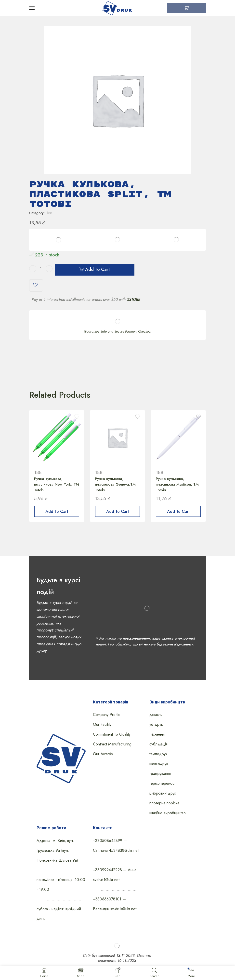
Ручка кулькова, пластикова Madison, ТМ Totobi (175, 488)
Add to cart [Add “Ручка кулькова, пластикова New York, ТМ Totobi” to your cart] (57, 516)
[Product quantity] (41, 273)
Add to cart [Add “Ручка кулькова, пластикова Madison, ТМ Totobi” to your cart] (178, 516)
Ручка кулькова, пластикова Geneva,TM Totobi (117, 488)
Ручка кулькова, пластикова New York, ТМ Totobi (54, 488)
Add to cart (98, 273)
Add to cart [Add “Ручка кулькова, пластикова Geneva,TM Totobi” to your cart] (118, 516)
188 (49, 216)
